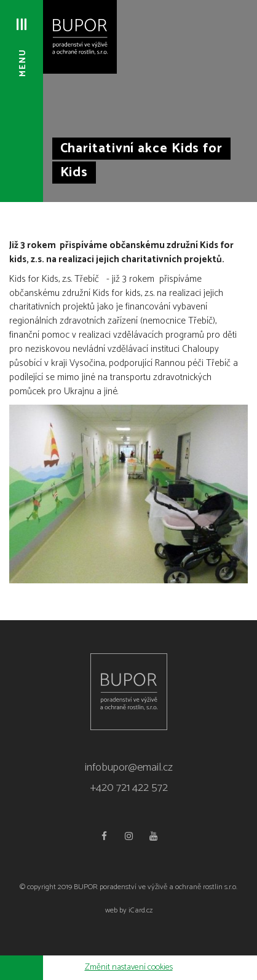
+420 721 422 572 (129, 788)
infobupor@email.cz (129, 768)
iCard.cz (140, 910)
